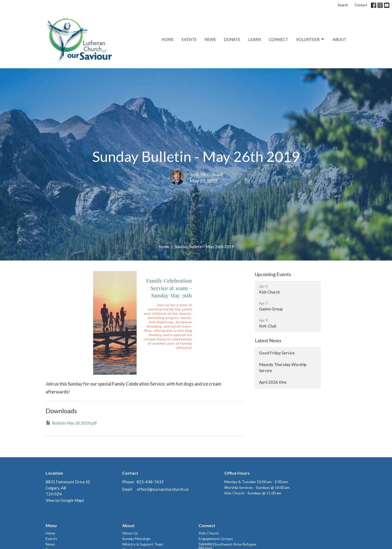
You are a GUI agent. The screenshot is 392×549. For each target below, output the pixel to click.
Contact (361, 5)
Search (343, 5)
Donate (232, 39)
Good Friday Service (277, 353)
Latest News (268, 340)
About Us (130, 533)
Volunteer (310, 39)
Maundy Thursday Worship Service (283, 367)
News (210, 39)
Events (189, 39)
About (340, 39)
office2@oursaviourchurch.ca (162, 489)
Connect (278, 39)
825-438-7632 (150, 482)
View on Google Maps (65, 500)
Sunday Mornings (136, 539)
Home (168, 39)
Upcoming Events (273, 274)
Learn (255, 39)
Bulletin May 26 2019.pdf (71, 423)
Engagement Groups (216, 539)
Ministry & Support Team (143, 544)
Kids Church (209, 533)
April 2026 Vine (273, 382)
